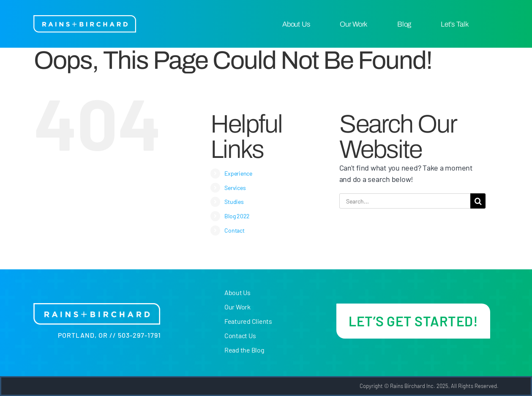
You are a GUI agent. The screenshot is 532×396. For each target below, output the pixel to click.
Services (235, 188)
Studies (234, 202)
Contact (234, 230)
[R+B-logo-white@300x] (85, 19)
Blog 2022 (237, 216)
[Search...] (405, 201)
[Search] (478, 201)
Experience (238, 173)
